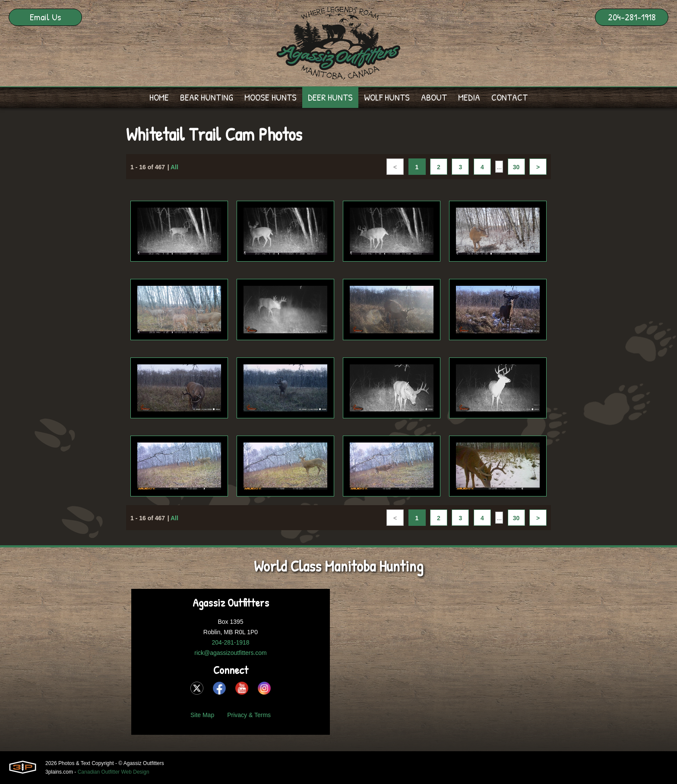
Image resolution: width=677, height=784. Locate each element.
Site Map (202, 715)
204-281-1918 (632, 17)
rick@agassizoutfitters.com (230, 653)
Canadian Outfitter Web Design (114, 772)
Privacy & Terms (249, 715)
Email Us (45, 17)
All (174, 168)
